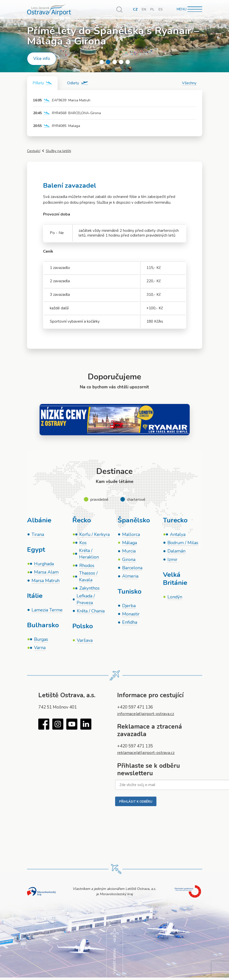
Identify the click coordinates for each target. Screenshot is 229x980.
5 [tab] (128, 62)
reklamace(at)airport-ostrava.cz (148, 754)
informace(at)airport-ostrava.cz (147, 715)
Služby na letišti (58, 151)
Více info (42, 59)
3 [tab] (115, 62)
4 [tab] (121, 62)
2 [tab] (108, 62)
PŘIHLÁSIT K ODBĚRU (136, 803)
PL (152, 9)
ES (161, 9)
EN (144, 9)
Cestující (34, 151)
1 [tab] (102, 62)
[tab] (43, 83)
